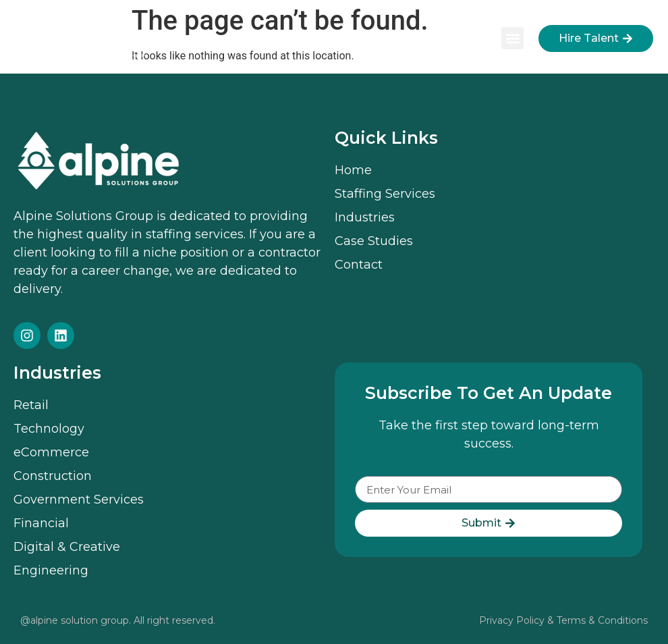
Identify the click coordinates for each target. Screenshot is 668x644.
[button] (512, 38)
